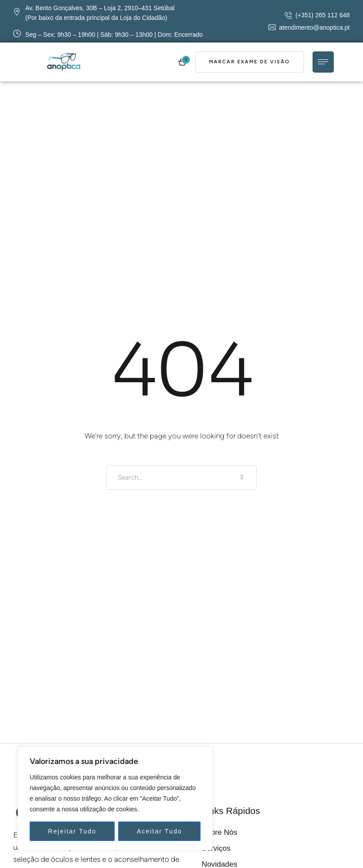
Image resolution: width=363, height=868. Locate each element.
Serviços (216, 848)
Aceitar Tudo (160, 831)
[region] (115, 798)
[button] (317, 15)
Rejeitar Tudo (72, 831)
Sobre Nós (220, 832)
